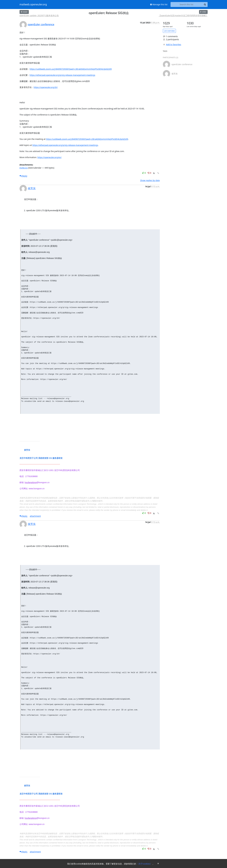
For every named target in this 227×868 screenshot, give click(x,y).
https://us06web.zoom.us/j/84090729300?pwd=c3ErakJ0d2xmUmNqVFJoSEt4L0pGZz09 (71, 69)
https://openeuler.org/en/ (49, 157)
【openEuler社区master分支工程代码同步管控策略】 (183, 15)
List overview (169, 31)
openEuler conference (41, 24)
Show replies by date (150, 180)
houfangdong (31, 482)
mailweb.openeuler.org (33, 4)
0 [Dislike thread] (150, 173)
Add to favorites (172, 44)
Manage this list (159, 4)
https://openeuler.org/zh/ (46, 87)
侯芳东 (32, 188)
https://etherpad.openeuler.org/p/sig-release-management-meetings (62, 75)
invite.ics (24, 168)
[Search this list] (187, 4)
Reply (23, 176)
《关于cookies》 (145, 864)
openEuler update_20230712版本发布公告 (39, 15)
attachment (35, 516)
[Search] (205, 4)
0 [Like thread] (144, 173)
